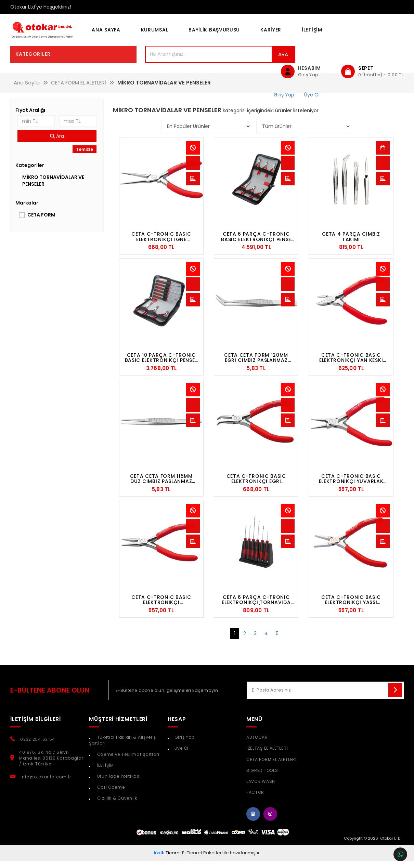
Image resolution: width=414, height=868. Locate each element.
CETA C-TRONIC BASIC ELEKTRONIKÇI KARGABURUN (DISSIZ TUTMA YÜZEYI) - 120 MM (161, 609)
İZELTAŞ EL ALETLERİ (267, 757)
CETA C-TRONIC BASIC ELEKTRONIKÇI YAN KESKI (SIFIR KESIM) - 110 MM (351, 367)
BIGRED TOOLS (262, 779)
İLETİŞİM (312, 34)
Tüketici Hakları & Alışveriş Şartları (122, 749)
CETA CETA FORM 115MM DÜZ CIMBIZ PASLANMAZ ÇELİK (161, 488)
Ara (246, 63)
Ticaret (167, 862)
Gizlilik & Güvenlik (117, 807)
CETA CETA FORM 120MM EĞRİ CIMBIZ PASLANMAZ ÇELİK (256, 367)
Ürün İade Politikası (118, 785)
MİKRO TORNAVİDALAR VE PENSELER (53, 189)
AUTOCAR (257, 746)
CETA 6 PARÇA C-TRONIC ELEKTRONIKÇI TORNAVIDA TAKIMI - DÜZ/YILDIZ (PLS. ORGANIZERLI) (256, 609)
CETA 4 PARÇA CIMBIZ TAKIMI (351, 246)
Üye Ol (182, 757)
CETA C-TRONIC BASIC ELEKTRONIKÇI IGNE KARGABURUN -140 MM (161, 246)
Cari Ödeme (110, 796)
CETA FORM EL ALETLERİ (271, 768)
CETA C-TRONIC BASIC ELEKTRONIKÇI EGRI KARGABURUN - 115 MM (256, 488)
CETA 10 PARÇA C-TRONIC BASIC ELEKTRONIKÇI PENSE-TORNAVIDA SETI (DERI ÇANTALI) (161, 367)
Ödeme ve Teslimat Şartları (128, 763)
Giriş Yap (185, 746)
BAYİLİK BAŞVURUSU (214, 34)
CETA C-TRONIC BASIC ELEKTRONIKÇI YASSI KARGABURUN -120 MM (351, 609)
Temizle (85, 158)
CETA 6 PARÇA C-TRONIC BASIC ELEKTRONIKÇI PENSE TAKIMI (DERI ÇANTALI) (256, 246)
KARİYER (271, 34)
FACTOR (255, 801)
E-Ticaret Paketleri (202, 862)
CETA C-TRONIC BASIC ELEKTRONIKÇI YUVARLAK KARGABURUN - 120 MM (351, 488)
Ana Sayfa (106, 34)
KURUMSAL (155, 34)
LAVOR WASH (261, 790)
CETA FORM (41, 224)
